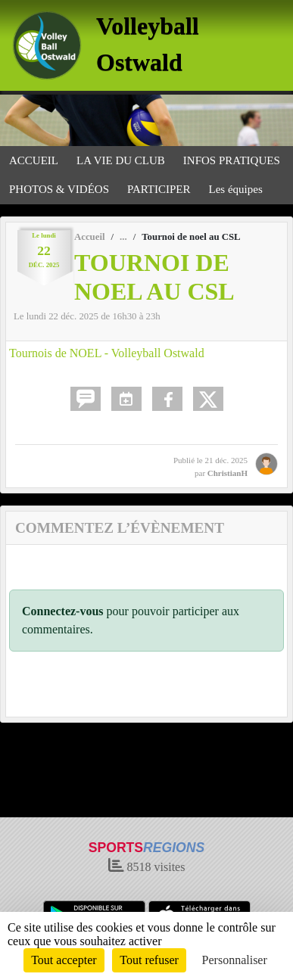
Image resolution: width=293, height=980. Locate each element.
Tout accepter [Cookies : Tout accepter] (64, 960)
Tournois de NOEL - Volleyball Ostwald (107, 353)
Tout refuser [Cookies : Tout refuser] (149, 960)
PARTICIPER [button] (159, 189)
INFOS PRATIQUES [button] (232, 160)
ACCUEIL (34, 160)
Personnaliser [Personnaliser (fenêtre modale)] (235, 960)
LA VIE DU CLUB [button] (121, 160)
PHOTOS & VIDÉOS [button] (59, 189)
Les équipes (236, 189)
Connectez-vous (63, 611)
